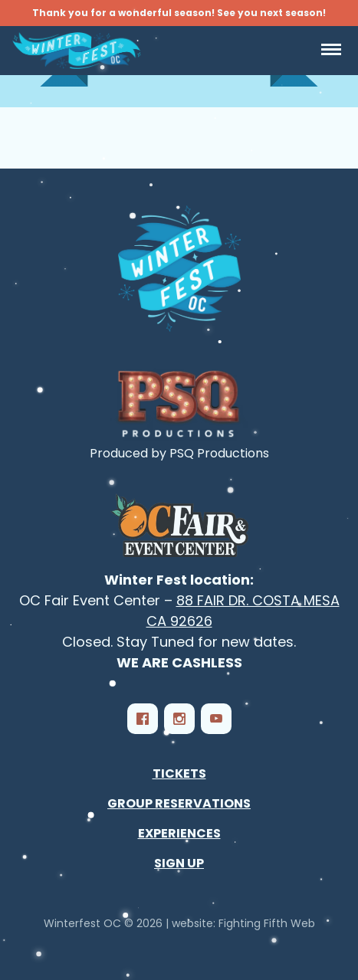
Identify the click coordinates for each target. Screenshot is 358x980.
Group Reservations (179, 803)
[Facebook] (143, 719)
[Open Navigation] (331, 51)
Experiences (179, 833)
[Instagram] (179, 719)
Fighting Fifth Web (267, 923)
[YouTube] (216, 719)
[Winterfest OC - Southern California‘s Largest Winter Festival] (179, 269)
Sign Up (179, 863)
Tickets (179, 774)
